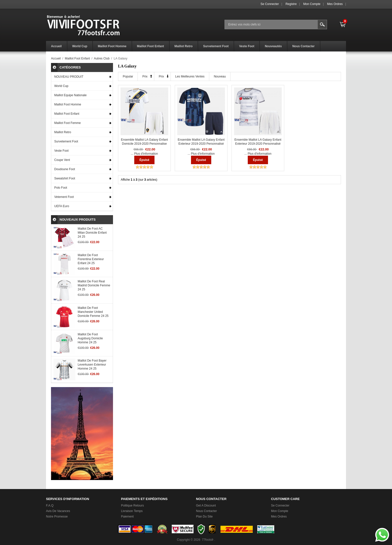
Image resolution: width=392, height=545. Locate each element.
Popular (128, 76)
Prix (145, 76)
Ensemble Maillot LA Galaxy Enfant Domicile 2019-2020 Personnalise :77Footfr (144, 144)
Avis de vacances (58, 511)
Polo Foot (61, 188)
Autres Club (102, 58)
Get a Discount (206, 506)
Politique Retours (132, 506)
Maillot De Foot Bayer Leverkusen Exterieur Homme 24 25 (92, 365)
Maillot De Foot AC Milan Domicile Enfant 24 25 (92, 233)
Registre (291, 4)
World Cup (61, 86)
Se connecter (270, 4)
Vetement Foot (64, 197)
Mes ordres (335, 4)
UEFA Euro (62, 206)
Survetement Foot (66, 141)
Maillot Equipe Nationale (70, 95)
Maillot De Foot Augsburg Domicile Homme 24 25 (90, 338)
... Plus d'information (144, 154)
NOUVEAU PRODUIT (69, 77)
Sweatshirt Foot (65, 178)
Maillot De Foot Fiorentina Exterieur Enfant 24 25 (91, 259)
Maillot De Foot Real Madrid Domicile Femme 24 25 (94, 285)
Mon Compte (312, 4)
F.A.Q (50, 506)
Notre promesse (57, 517)
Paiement (127, 517)
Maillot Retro (63, 132)
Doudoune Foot (65, 169)
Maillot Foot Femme (67, 123)
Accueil (56, 58)
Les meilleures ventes (190, 76)
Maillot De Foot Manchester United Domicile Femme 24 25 (93, 312)
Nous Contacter (206, 511)
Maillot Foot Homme (68, 104)
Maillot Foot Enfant (77, 58)
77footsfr (208, 540)
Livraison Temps (132, 511)
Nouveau (220, 76)
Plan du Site (204, 517)
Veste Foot (61, 151)
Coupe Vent (62, 160)
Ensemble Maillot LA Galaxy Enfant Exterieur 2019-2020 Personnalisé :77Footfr (201, 144)
